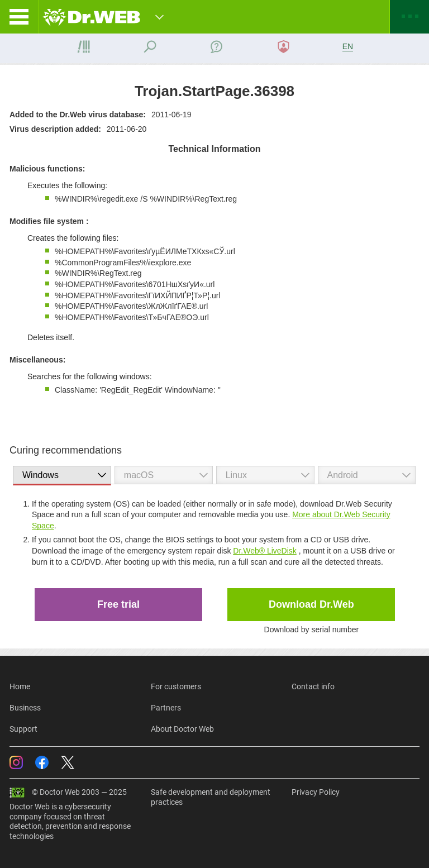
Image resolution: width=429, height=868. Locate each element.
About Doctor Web (182, 729)
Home (20, 686)
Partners (166, 708)
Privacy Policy (316, 792)
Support (23, 729)
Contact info (313, 686)
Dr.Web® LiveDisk (265, 551)
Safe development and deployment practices (211, 797)
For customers (176, 686)
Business (25, 708)
